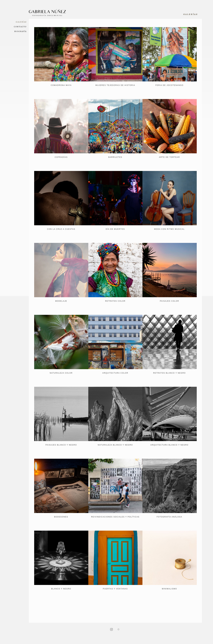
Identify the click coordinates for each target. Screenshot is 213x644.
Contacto (20, 26)
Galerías (21, 22)
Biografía (20, 31)
